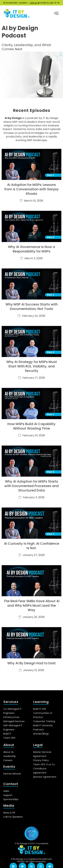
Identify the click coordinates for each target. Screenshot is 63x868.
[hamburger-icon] (56, 14)
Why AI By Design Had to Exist (31, 663)
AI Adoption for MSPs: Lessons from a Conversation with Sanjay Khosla (31, 189)
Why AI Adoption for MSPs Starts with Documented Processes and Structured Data (31, 486)
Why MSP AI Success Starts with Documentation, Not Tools (32, 307)
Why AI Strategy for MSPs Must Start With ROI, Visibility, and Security (32, 366)
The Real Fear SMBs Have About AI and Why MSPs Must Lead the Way (32, 605)
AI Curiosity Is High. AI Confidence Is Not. (32, 546)
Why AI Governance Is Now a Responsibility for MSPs (31, 249)
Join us (33, 3)
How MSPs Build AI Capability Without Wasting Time (31, 426)
